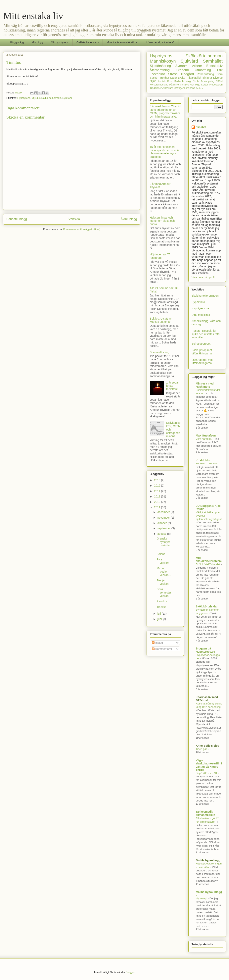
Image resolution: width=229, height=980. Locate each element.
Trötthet (164, 78)
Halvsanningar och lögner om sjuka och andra (162, 221)
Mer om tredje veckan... (164, 572)
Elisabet (201, 127)
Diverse (218, 78)
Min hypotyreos (60, 42)
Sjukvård (189, 61)
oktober (162, 523)
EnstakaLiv (214, 66)
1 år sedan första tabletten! (173, 386)
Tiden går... (203, 749)
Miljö (198, 85)
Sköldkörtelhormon (50, 98)
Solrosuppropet (201, 344)
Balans (161, 554)
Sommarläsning (159, 352)
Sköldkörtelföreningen (205, 296)
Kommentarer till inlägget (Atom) (82, 229)
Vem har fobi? (204, 439)
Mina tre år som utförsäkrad (123, 42)
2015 (158, 486)
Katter (205, 85)
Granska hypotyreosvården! (164, 543)
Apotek (162, 81)
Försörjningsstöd (159, 85)
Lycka (182, 78)
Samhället (213, 61)
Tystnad (200, 88)
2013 (158, 496)
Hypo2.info (198, 302)
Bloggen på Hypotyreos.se (205, 650)
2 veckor (162, 601)
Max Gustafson (206, 436)
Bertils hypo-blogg (208, 860)
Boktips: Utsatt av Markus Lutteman (161, 320)
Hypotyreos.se (200, 308)
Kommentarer (162, 649)
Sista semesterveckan (164, 593)
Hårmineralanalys (179, 85)
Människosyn (163, 61)
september (164, 528)
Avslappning (207, 81)
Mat (192, 85)
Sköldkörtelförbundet (208, 564)
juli (159, 614)
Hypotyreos (24, 98)
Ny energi (202, 898)
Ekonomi (182, 70)
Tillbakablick (194, 78)
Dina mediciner (201, 315)
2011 (158, 507)
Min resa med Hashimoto (205, 385)
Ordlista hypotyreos (88, 42)
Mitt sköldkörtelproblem (209, 559)
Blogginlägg (17, 42)
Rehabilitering (206, 74)
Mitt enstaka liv (33, 16)
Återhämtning (160, 70)
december (164, 512)
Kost (170, 81)
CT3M (219, 81)
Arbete (197, 66)
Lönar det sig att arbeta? (160, 42)
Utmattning (203, 70)
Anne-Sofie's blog (207, 746)
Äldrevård (168, 88)
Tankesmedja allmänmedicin (205, 813)
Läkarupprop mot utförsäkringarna (202, 361)
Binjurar (207, 78)
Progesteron (216, 85)
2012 (158, 502)
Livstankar (157, 74)
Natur (173, 78)
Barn (220, 74)
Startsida (74, 219)
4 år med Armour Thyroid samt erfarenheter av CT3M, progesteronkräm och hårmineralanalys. (165, 111)
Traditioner (156, 88)
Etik (220, 70)
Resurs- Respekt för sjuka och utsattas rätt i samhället (206, 334)
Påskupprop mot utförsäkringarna (202, 352)
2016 (158, 480)
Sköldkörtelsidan (207, 606)
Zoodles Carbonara (207, 464)
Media (177, 81)
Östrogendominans (184, 88)
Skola (196, 81)
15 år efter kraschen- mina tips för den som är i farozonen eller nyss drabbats (165, 152)
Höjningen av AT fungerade (160, 256)
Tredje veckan (163, 582)
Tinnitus (162, 607)
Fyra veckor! (163, 561)
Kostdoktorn (204, 460)
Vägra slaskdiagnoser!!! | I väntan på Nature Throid (209, 765)
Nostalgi (187, 81)
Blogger (130, 972)
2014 (158, 491)
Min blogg (37, 42)
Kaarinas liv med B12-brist (207, 699)
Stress (173, 74)
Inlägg (158, 643)
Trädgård (187, 74)
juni (160, 619)
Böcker (154, 78)
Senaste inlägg (17, 219)
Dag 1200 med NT (207, 773)
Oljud (35, 98)
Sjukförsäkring (160, 66)
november (164, 518)
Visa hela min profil (203, 277)
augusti (162, 534)
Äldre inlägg (129, 219)
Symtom (67, 98)
